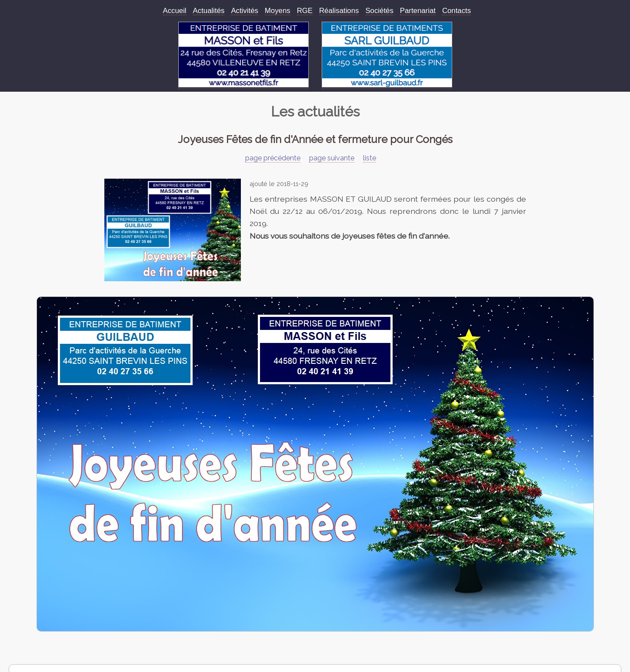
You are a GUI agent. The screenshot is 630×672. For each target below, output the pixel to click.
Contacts (457, 11)
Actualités (209, 11)
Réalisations (339, 11)
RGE (305, 11)
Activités (244, 11)
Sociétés (379, 11)
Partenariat (418, 11)
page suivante (332, 158)
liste (370, 158)
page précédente (273, 158)
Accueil (175, 11)
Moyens (278, 11)
